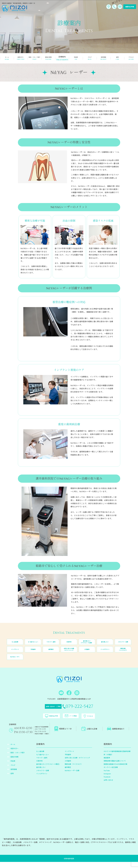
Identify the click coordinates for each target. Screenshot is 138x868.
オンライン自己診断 (111, 773)
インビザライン (105, 652)
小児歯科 (87, 652)
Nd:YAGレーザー (15, 660)
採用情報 (14, 775)
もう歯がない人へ (33, 645)
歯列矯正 (51, 652)
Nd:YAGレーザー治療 (72, 776)
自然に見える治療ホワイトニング (69, 652)
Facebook (107, 783)
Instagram (107, 780)
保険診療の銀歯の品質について (115, 767)
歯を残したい (105, 645)
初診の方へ (14, 754)
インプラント (15, 652)
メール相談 (72, 721)
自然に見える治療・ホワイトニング (77, 764)
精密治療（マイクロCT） (123, 652)
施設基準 (107, 764)
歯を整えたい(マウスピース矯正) (48, 770)
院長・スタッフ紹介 (18, 759)
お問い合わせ (108, 786)
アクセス (99, 721)
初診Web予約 (129, 7)
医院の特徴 (14, 763)
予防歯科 (33, 652)
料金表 (13, 767)
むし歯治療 (15, 645)
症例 (12, 779)
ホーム (13, 750)
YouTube (107, 776)
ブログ (13, 771)
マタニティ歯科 (51, 645)
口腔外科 (69, 645)
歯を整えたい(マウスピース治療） (87, 645)
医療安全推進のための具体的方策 (115, 770)
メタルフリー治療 (123, 645)
